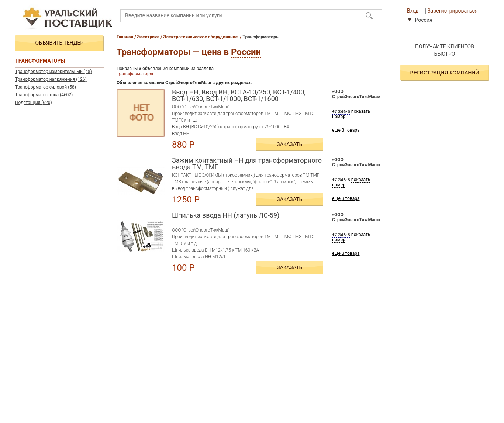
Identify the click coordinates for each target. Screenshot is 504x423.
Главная (125, 37)
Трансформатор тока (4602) (44, 95)
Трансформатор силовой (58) (46, 87)
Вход (413, 11)
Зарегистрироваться (453, 11)
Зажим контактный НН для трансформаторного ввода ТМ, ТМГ (247, 164)
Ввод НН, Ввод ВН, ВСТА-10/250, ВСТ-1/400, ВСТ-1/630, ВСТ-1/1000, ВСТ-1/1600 (239, 96)
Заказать (290, 144)
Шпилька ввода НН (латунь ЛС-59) (226, 216)
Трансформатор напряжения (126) (51, 79)
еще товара (346, 130)
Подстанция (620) (34, 103)
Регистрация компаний (445, 73)
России (246, 52)
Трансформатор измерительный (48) (53, 72)
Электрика (149, 37)
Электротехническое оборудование (201, 37)
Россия (420, 20)
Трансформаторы (135, 74)
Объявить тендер (60, 43)
